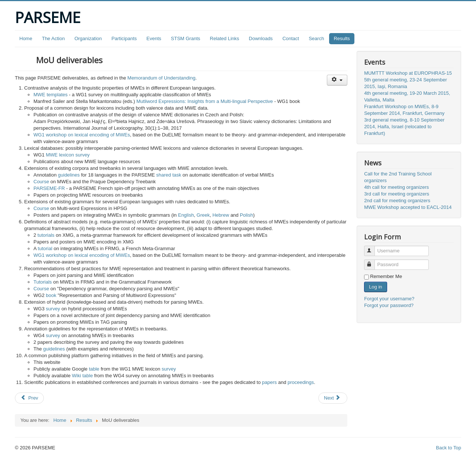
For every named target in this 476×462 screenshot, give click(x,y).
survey (53, 309)
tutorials (46, 235)
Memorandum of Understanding (162, 78)
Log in (375, 287)
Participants (124, 38)
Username (373, 248)
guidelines (69, 175)
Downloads (261, 38)
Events (154, 38)
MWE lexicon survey (68, 155)
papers (270, 382)
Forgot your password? (389, 305)
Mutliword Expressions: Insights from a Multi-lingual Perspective (205, 101)
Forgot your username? (389, 299)
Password (373, 261)
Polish (246, 215)
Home (26, 38)
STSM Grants (186, 38)
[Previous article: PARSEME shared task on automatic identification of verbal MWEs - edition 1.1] (29, 398)
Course (41, 182)
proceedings (301, 382)
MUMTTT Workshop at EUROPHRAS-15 (408, 73)
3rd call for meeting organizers (397, 194)
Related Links (224, 38)
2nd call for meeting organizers (397, 201)
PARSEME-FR (49, 188)
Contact (291, 38)
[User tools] (337, 80)
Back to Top (448, 448)
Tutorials (43, 282)
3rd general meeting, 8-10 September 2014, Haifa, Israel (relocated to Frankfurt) (404, 127)
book (51, 295)
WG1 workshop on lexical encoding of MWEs (82, 135)
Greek (203, 215)
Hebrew (221, 215)
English (186, 215)
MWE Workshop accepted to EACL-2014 (408, 207)
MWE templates (51, 95)
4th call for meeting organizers (396, 187)
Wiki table (82, 376)
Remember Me (386, 276)
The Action (53, 38)
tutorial (45, 248)
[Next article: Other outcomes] (333, 398)
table (94, 369)
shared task (169, 175)
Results (342, 38)
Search (316, 38)
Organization (88, 38)
